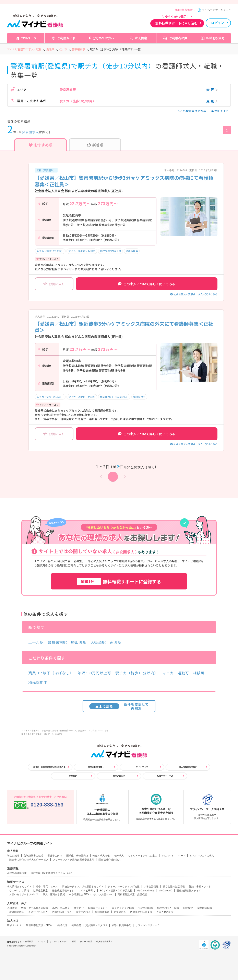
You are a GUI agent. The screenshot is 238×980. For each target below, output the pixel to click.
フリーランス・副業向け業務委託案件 (73, 860)
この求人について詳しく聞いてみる (147, 284)
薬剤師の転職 (205, 908)
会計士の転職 (145, 908)
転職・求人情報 (101, 856)
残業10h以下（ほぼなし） (114, 397)
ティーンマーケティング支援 (124, 887)
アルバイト (168, 856)
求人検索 (141, 38)
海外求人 (119, 856)
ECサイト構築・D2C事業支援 (116, 891)
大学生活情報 (151, 887)
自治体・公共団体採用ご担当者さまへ (50, 767)
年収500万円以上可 (110, 251)
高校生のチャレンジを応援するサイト (83, 887)
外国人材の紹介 (165, 912)
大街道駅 (98, 642)
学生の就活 (13, 856)
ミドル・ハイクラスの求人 (143, 856)
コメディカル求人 (38, 912)
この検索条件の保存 (192, 111)
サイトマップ (142, 767)
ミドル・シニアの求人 (202, 856)
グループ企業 (86, 941)
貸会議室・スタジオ (96, 925)
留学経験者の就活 (33, 856)
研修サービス (14, 925)
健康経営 (76, 925)
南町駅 (116, 642)
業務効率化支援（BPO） (40, 925)
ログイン (217, 23)
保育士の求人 (83, 912)
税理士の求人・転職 (168, 908)
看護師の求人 (17, 912)
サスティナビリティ (59, 941)
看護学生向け (55, 856)
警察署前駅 (57, 642)
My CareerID (165, 891)
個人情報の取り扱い (188, 767)
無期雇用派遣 (102, 912)
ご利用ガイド (66, 38)
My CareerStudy (146, 891)
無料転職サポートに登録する (119, 581)
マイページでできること (216, 10)
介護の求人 (120, 912)
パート (182, 856)
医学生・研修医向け (77, 856)
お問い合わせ (119, 776)
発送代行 (62, 925)
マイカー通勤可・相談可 (82, 251)
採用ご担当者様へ (185, 10)
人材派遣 (12, 908)
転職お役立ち (215, 38)
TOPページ (29, 38)
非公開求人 (31, 132)
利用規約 (73, 776)
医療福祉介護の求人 (109, 860)
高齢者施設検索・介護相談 (132, 894)
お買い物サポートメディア (24, 894)
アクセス (41, 941)
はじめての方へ (103, 38)
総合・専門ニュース (47, 887)
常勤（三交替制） (46, 170)
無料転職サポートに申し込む (176, 23)
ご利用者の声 (178, 38)
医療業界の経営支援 (141, 912)
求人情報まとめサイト (19, 887)
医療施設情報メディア (189, 891)
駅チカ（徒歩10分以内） (50, 251)
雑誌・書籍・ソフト (200, 887)
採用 (74, 941)
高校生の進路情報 (17, 873)
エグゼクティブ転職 (123, 908)
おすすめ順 (41, 145)
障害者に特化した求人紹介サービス (29, 860)
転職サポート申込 (165, 776)
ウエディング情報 (19, 891)
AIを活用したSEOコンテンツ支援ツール (91, 894)
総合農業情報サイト (63, 891)
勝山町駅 (79, 642)
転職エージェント (98, 908)
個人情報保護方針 (105, 941)
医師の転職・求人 (62, 912)
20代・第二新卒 (61, 908)
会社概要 (29, 941)
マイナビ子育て (87, 891)
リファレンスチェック (148, 925)
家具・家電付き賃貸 (54, 894)
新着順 (95, 145)
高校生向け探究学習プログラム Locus (52, 873)
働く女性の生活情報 (174, 887)
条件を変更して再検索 (119, 706)
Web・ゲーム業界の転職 (35, 908)
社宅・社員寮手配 (121, 925)
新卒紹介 (79, 908)
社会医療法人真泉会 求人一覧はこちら (195, 294)
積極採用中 (132, 251)
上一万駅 (36, 642)
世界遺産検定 (40, 891)
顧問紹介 (188, 908)
